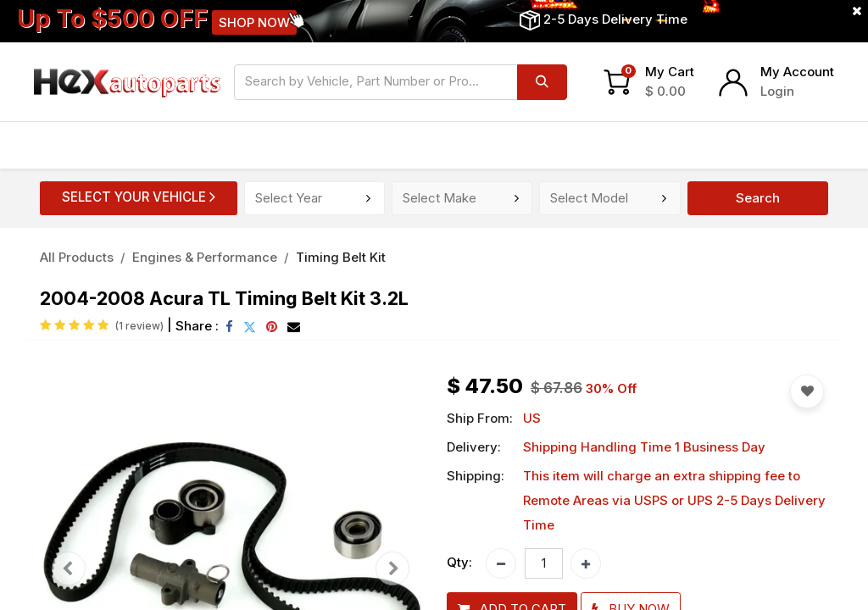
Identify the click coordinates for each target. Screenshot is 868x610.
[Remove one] (501, 563)
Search (758, 198)
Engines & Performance (205, 257)
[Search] (542, 82)
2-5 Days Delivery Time (615, 19)
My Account (797, 72)
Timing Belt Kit (341, 257)
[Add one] (586, 563)
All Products (77, 257)
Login (777, 91)
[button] (807, 391)
